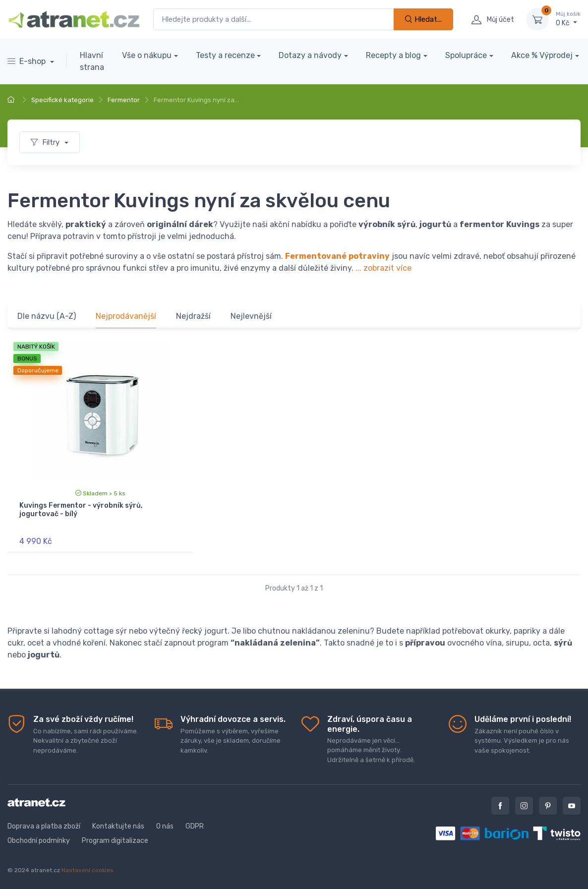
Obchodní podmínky (39, 841)
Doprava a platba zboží (44, 826)
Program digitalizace (115, 841)
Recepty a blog (393, 55)
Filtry (46, 142)
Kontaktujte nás (118, 826)
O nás (165, 826)
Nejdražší (193, 316)
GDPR (195, 826)
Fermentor (124, 100)
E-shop (28, 61)
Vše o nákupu (147, 55)
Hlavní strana (92, 61)
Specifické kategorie (62, 100)
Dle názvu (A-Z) (47, 316)
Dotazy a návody (310, 55)
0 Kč (568, 19)
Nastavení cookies (88, 870)
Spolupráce (466, 55)
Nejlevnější (251, 316)
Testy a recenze (225, 55)
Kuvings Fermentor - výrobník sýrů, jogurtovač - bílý (81, 510)
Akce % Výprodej (542, 55)
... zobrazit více (383, 268)
